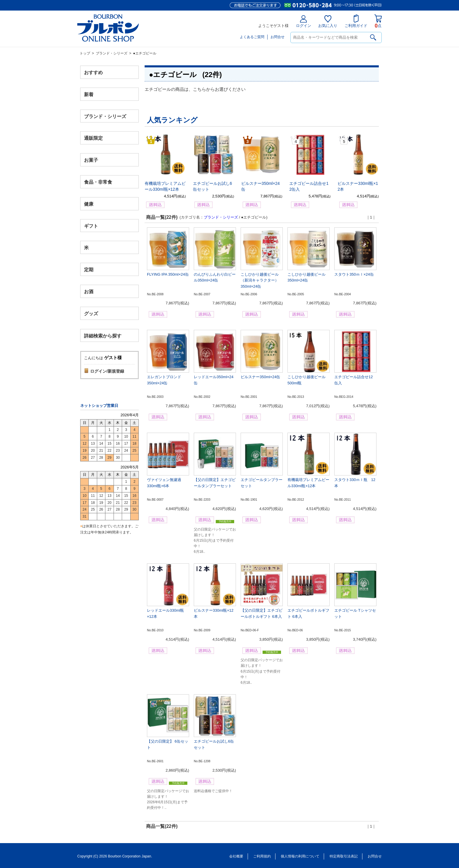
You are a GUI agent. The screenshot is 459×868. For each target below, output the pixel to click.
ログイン (304, 22)
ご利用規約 (262, 856)
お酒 (89, 291)
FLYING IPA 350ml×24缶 (168, 274)
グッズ (91, 313)
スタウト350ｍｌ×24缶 (354, 274)
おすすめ (93, 73)
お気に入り (328, 22)
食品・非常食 (98, 182)
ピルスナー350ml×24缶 (260, 377)
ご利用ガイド (356, 21)
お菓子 (91, 160)
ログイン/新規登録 (107, 371)
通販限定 (93, 138)
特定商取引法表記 (344, 856)
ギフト (91, 226)
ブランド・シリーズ (112, 53)
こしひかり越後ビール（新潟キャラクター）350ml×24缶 (260, 280)
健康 (89, 204)
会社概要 (236, 856)
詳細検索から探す (103, 336)
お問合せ (278, 37)
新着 (89, 94)
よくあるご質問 (252, 37)
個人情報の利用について (300, 856)
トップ (85, 53)
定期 (89, 270)
